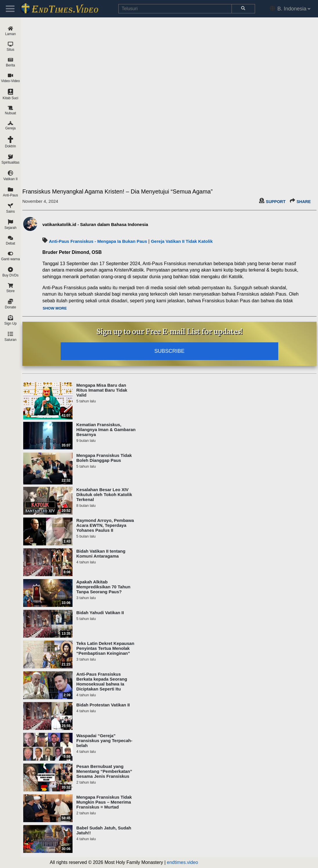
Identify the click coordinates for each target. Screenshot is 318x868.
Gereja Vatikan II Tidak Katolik (182, 241)
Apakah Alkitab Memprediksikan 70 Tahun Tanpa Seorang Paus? (103, 587)
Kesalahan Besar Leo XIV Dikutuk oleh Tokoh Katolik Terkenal (104, 494)
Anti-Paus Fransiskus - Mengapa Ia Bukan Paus (98, 241)
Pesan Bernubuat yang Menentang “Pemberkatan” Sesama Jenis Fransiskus (104, 771)
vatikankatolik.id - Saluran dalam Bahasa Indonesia (95, 224)
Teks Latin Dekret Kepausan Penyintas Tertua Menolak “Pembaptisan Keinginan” (105, 648)
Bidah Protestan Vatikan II (103, 705)
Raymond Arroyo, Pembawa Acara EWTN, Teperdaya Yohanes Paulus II (105, 525)
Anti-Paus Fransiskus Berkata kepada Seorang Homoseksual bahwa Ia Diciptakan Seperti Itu (102, 681)
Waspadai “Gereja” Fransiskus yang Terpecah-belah (104, 740)
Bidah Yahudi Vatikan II (100, 613)
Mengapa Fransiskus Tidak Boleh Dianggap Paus (104, 458)
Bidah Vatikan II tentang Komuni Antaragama (101, 554)
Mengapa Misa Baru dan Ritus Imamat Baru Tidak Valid (102, 390)
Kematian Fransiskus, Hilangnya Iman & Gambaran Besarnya (106, 430)
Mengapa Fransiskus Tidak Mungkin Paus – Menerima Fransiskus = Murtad (104, 802)
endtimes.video (183, 862)
